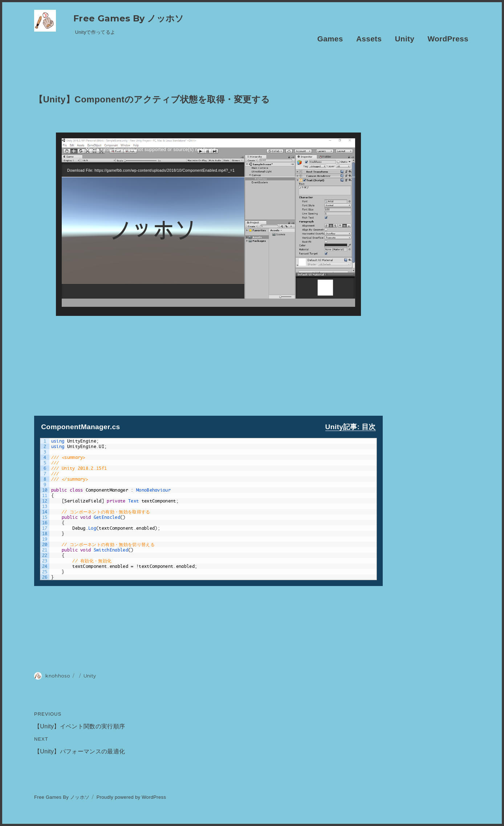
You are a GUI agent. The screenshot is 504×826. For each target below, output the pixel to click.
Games (330, 39)
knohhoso (58, 676)
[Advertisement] (208, 367)
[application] (208, 224)
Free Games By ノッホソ (129, 18)
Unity (405, 39)
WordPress (448, 39)
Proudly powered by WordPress (131, 797)
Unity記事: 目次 (351, 427)
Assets (369, 39)
